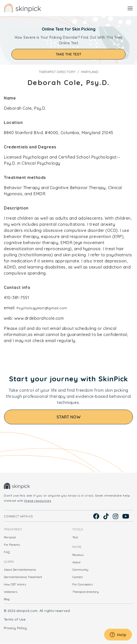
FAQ (7, 552)
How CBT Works (15, 584)
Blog (7, 599)
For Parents (12, 545)
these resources (38, 501)
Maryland (90, 72)
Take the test (68, 54)
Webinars (11, 592)
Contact (78, 577)
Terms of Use (15, 619)
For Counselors (83, 584)
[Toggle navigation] (130, 8)
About (76, 562)
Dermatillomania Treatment (23, 577)
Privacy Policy (15, 628)
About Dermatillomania (20, 570)
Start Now (69, 417)
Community (80, 570)
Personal (10, 537)
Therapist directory (57, 72)
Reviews (78, 555)
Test (75, 537)
